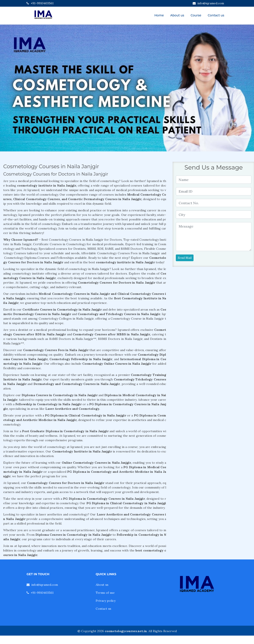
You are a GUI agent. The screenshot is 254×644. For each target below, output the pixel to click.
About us (177, 15)
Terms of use (105, 593)
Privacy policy (106, 601)
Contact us (216, 15)
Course (196, 15)
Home (159, 15)
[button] (19, 88)
